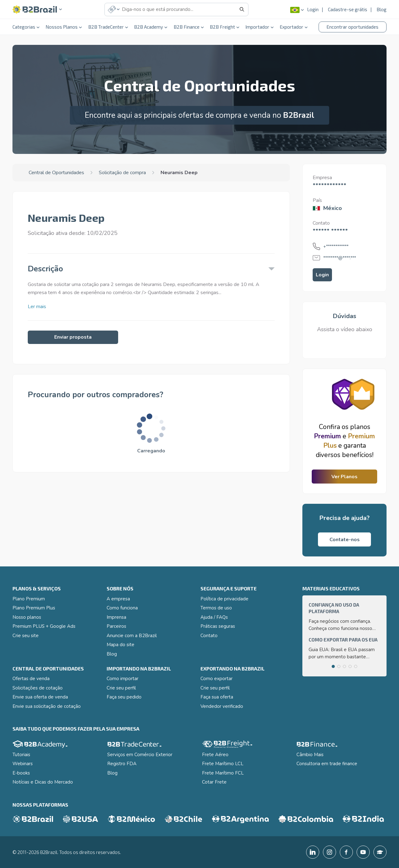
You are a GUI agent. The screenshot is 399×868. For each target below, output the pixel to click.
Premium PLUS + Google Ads (44, 626)
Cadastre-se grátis (348, 9)
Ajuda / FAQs (214, 617)
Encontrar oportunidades (353, 27)
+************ (336, 246)
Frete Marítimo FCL (223, 773)
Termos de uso (216, 608)
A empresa (118, 599)
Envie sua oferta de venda (40, 697)
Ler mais (37, 307)
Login (313, 9)
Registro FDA (122, 764)
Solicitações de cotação (38, 688)
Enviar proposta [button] (73, 337)
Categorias (26, 27)
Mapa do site (120, 645)
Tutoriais (21, 755)
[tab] (333, 666)
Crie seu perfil (121, 688)
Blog (382, 9)
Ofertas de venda (31, 679)
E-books (21, 773)
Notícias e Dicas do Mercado (43, 782)
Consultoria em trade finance (327, 764)
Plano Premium (29, 599)
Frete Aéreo (215, 755)
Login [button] (322, 275)
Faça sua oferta (217, 697)
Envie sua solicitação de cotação (47, 706)
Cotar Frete (214, 782)
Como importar (123, 679)
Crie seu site (26, 636)
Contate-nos (345, 540)
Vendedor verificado (222, 706)
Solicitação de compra (122, 173)
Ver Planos (344, 477)
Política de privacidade (224, 599)
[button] (37, 10)
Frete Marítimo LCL (223, 764)
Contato (209, 636)
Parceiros (116, 626)
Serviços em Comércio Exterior (140, 755)
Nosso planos (27, 617)
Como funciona (122, 608)
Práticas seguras (218, 626)
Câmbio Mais (310, 755)
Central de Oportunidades (56, 173)
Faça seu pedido (124, 697)
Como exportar (216, 679)
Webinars (23, 764)
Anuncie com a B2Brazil (132, 636)
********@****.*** (340, 258)
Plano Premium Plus (34, 608)
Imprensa (116, 617)
